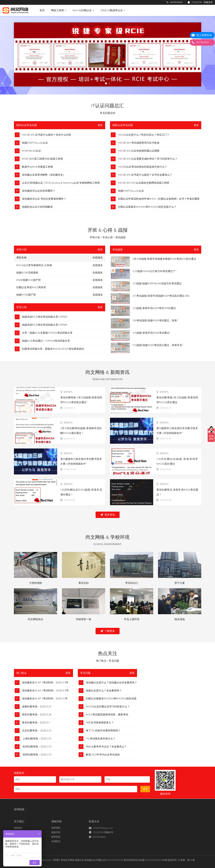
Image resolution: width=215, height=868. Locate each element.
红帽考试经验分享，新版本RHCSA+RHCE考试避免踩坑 (53, 349)
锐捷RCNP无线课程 (27, 273)
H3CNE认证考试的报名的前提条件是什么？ (143, 167)
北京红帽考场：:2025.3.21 (37, 731)
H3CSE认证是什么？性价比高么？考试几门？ (144, 135)
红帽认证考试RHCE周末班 (31, 287)
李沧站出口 (132, 583)
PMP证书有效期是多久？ (100, 723)
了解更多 (108, 631)
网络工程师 (59, 10)
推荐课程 (56, 828)
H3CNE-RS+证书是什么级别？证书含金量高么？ (145, 175)
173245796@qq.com (103, 828)
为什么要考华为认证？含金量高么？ (106, 747)
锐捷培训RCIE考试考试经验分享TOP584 (45, 325)
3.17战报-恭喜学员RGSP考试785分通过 (154, 308)
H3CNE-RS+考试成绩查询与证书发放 (139, 143)
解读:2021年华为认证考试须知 (103, 755)
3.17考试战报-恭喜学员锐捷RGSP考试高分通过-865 (161, 296)
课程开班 (57, 822)
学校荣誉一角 (84, 619)
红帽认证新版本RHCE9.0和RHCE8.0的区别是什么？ (147, 207)
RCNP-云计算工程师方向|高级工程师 (42, 159)
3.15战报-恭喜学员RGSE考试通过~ (151, 333)
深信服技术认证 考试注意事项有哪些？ (44, 199)
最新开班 (56, 832)
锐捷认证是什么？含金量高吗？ (104, 691)
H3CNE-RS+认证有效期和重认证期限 (139, 151)
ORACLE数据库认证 (113, 10)
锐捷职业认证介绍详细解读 (37, 207)
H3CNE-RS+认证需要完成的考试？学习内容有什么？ (148, 159)
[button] (106, 83)
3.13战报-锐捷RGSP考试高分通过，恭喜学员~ (158, 345)
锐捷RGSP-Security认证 (35, 143)
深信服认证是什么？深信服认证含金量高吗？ (111, 683)
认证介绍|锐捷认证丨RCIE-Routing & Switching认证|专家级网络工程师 (61, 183)
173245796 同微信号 (103, 832)
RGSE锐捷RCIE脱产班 (29, 280)
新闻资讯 (56, 837)
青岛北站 (84, 583)
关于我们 (19, 822)
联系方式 (94, 822)
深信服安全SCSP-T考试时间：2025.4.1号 (45, 699)
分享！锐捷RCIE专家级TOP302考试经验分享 (47, 333)
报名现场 (180, 619)
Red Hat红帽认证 (83, 10)
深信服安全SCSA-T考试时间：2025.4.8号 (45, 691)
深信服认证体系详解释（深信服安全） (44, 175)
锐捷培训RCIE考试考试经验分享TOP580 (45, 317)
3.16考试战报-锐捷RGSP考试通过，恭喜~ (155, 321)
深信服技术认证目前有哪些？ (39, 191)
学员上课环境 (132, 619)
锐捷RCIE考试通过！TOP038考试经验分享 (46, 341)
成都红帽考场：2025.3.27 (37, 707)
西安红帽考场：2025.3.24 (37, 715)
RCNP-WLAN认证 (31, 151)
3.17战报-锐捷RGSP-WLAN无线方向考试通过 (157, 284)
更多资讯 (108, 515)
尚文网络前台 (36, 619)
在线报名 (98, 265)
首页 (42, 10)
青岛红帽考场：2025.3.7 (36, 723)
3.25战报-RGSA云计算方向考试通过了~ (154, 271)
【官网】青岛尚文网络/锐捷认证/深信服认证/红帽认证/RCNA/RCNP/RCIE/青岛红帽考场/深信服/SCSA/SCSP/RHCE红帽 (109, 860)
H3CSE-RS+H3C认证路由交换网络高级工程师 (144, 183)
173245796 (200, 2)
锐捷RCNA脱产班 (26, 295)
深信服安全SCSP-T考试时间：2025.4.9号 (45, 683)
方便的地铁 (36, 583)
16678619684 (175, 2)
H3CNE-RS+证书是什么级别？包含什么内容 (47, 135)
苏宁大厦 (180, 583)
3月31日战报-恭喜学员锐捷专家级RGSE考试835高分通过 (164, 259)
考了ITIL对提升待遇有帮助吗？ (103, 731)
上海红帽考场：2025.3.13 (37, 739)
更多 (100, 125)
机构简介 (18, 828)
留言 (145, 789)
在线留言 (56, 841)
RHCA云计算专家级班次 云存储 (34, 265)
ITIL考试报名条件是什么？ (101, 739)
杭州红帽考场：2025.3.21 (37, 747)
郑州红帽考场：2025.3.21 (37, 755)
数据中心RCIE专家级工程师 (37, 167)
